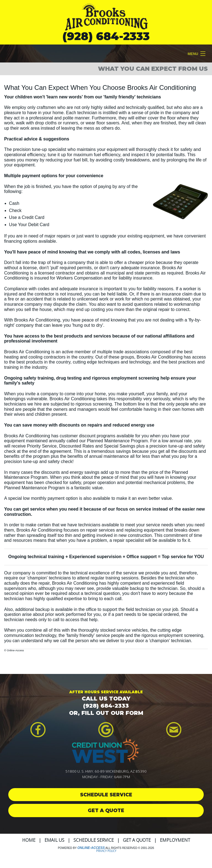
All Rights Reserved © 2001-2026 (130, 848)
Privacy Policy (106, 851)
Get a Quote (137, 840)
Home (29, 840)
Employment (175, 840)
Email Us (54, 840)
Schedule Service (94, 840)
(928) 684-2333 (106, 36)
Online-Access (91, 848)
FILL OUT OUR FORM (112, 713)
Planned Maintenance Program (117, 441)
